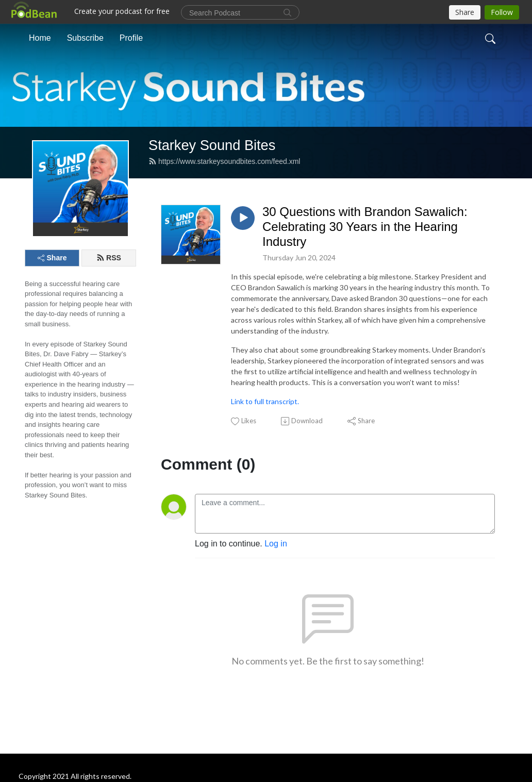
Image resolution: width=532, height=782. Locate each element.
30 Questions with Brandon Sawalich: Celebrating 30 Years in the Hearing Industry (365, 227)
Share (52, 258)
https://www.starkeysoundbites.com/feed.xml (224, 161)
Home (40, 38)
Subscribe (85, 38)
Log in (276, 544)
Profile (131, 38)
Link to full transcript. (265, 401)
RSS (109, 258)
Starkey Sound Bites (212, 145)
